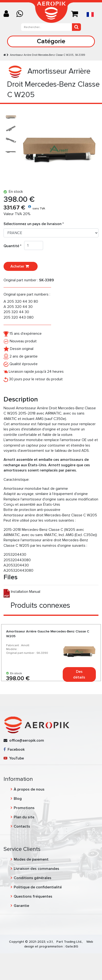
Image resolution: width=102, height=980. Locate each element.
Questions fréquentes (33, 896)
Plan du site (24, 817)
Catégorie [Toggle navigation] (51, 41)
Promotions (24, 808)
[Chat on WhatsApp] (21, 14)
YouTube (14, 758)
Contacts (22, 826)
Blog (18, 799)
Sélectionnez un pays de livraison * (34, 224)
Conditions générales (33, 878)
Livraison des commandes (36, 869)
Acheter (21, 266)
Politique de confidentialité (38, 887)
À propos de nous (29, 789)
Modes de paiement (31, 859)
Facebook (14, 749)
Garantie (21, 906)
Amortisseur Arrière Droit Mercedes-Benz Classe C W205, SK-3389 (48, 55)
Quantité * (14, 246)
